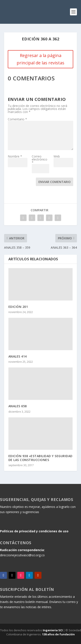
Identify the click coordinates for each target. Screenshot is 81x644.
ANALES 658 (18, 406)
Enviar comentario (55, 182)
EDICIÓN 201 (18, 307)
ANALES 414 (18, 356)
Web (57, 156)
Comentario (17, 119)
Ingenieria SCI (53, 630)
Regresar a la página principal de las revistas (40, 59)
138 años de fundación (58, 634)
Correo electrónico (40, 159)
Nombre (15, 156)
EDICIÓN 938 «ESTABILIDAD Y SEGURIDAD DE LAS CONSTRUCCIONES (40, 458)
